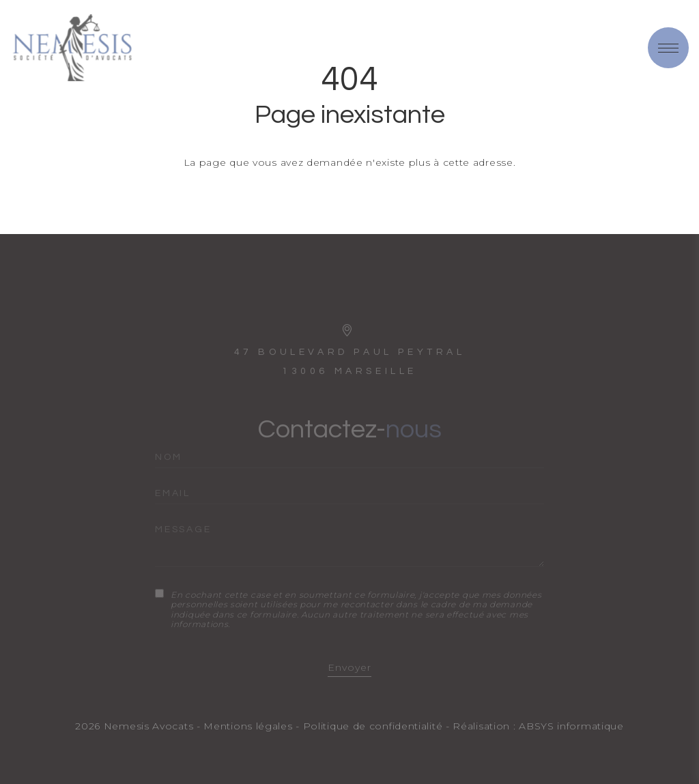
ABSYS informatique (571, 726)
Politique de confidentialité (373, 726)
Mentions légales (248, 726)
